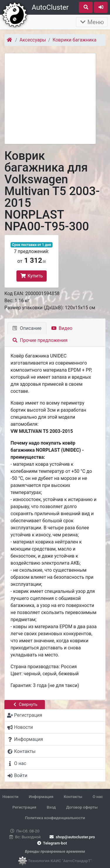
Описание (27, 328)
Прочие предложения (40, 340)
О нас (98, 797)
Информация (41, 797)
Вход (51, 807)
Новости (10, 797)
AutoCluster (50, 7)
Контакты (73, 797)
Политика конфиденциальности (55, 818)
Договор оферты (82, 807)
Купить (32, 276)
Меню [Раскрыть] (92, 22)
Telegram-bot (51, 843)
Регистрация (24, 807)
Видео (62, 328)
